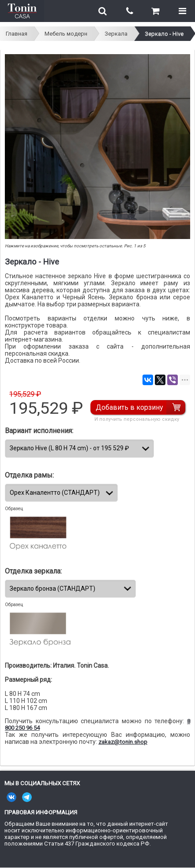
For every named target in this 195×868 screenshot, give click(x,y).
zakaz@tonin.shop (123, 742)
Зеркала (116, 34)
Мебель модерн (66, 34)
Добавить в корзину (129, 407)
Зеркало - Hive (164, 34)
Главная (17, 34)
